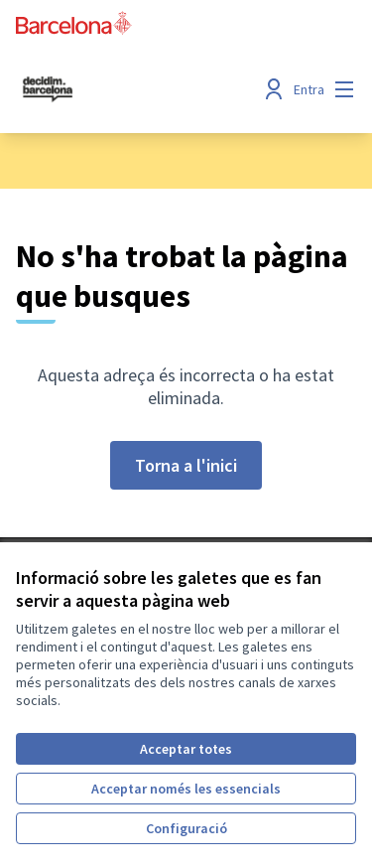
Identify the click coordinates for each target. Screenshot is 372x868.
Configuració (186, 828)
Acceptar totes (186, 749)
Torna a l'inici (186, 465)
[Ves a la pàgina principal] (141, 89)
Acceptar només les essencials (186, 789)
